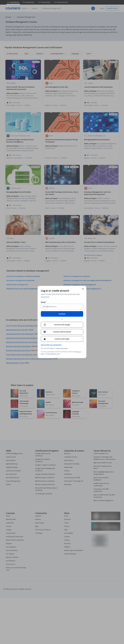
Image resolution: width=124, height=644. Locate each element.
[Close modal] (83, 289)
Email (44, 302)
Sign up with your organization (51, 345)
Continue (62, 314)
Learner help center (62, 348)
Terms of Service (52, 354)
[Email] (62, 307)
